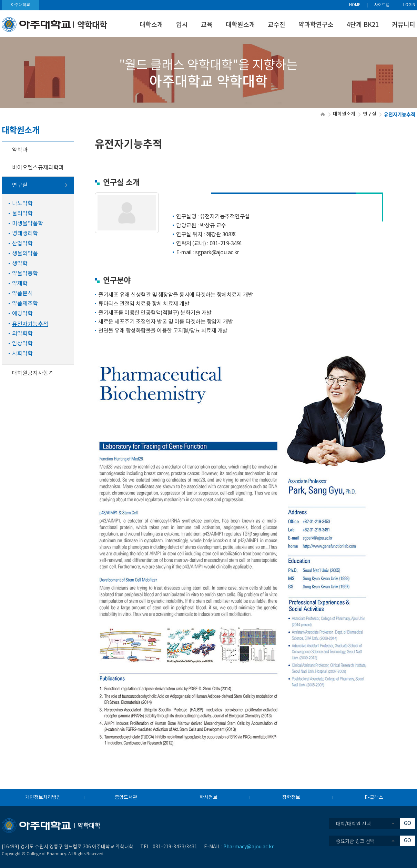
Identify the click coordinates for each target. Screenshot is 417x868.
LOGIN (409, 5)
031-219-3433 (169, 847)
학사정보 (208, 798)
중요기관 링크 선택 (355, 841)
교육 (207, 24)
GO (408, 823)
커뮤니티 (404, 24)
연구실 (370, 114)
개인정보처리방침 (43, 798)
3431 (192, 847)
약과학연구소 (316, 24)
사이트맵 (382, 5)
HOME (355, 5)
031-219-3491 (226, 244)
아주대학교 (21, 5)
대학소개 (151, 24)
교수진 (277, 24)
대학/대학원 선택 (353, 823)
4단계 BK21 (363, 24)
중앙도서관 (126, 798)
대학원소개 (240, 24)
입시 (182, 24)
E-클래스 (374, 798)
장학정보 (291, 798)
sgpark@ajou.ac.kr (217, 253)
